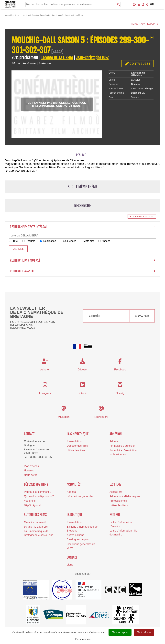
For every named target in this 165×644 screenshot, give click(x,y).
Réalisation (49, 241)
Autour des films (35, 515)
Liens (70, 565)
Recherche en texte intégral (82, 227)
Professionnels (118, 501)
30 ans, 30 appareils (36, 527)
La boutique (75, 515)
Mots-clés (89, 241)
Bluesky (120, 393)
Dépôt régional (33, 505)
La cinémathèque (78, 434)
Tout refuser (144, 632)
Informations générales (80, 497)
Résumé (29, 241)
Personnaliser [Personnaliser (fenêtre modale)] (83, 639)
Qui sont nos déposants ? (39, 497)
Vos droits (30, 501)
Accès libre (116, 492)
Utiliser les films (76, 450)
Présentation (74, 441)
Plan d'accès (31, 466)
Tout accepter (120, 632)
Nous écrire (31, 475)
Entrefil (115, 515)
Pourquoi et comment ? (38, 492)
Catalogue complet (78, 540)
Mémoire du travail (35, 522)
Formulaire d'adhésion (122, 446)
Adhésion (116, 434)
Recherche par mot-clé (82, 261)
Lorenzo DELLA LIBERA (57, 58)
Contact (29, 434)
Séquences (69, 241)
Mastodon (64, 417)
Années (107, 241)
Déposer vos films (36, 485)
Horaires (29, 471)
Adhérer (114, 441)
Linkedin (83, 393)
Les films (115, 485)
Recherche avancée (82, 271)
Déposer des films (77, 446)
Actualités (74, 485)
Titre (14, 241)
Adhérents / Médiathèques (125, 497)
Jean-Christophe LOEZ (92, 58)
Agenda (71, 492)
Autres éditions (76, 535)
